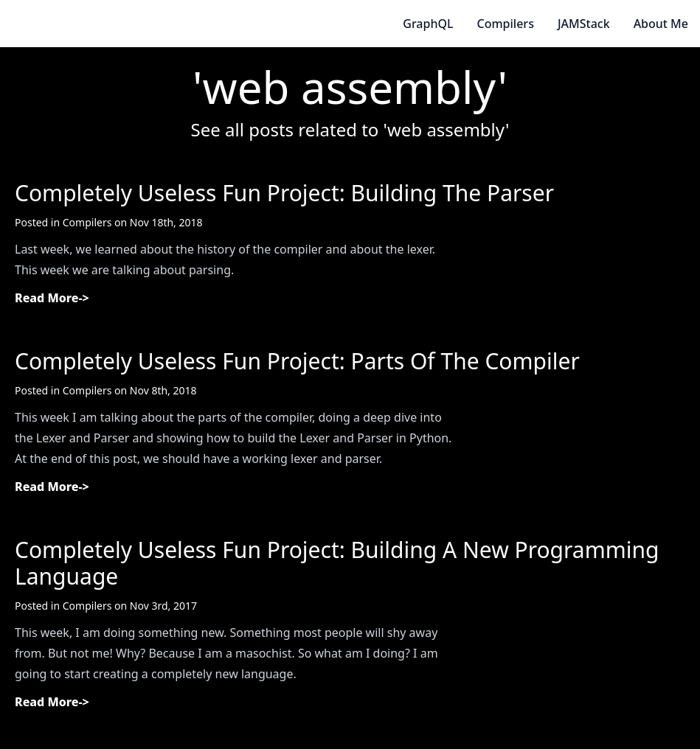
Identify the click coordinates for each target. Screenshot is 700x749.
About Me (661, 24)
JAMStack (584, 24)
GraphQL (428, 24)
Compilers (506, 24)
